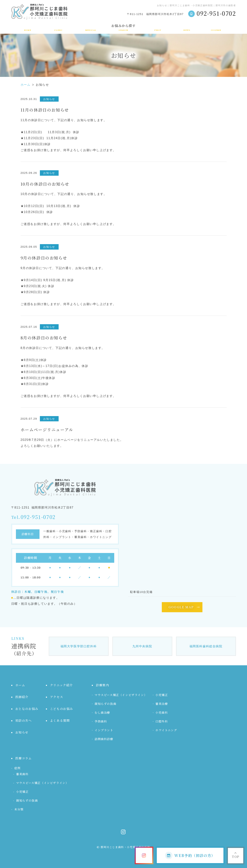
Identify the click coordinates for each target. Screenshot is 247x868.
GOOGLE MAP (181, 607)
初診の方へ (158, 27)
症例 (17, 768)
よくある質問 (60, 721)
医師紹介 (22, 697)
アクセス (57, 697)
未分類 (19, 809)
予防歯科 (101, 721)
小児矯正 (162, 695)
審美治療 (162, 704)
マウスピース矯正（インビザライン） (121, 695)
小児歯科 (162, 712)
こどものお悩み (62, 709)
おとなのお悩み (27, 709)
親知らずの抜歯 (105, 704)
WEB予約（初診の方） (190, 855)
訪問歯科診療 (104, 739)
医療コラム (216, 27)
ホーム (28, 27)
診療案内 (91, 27)
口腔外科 (162, 721)
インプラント (104, 730)
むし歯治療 (102, 712)
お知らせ (187, 27)
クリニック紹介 (58, 27)
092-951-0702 (38, 517)
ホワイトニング (166, 730)
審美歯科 (22, 774)
